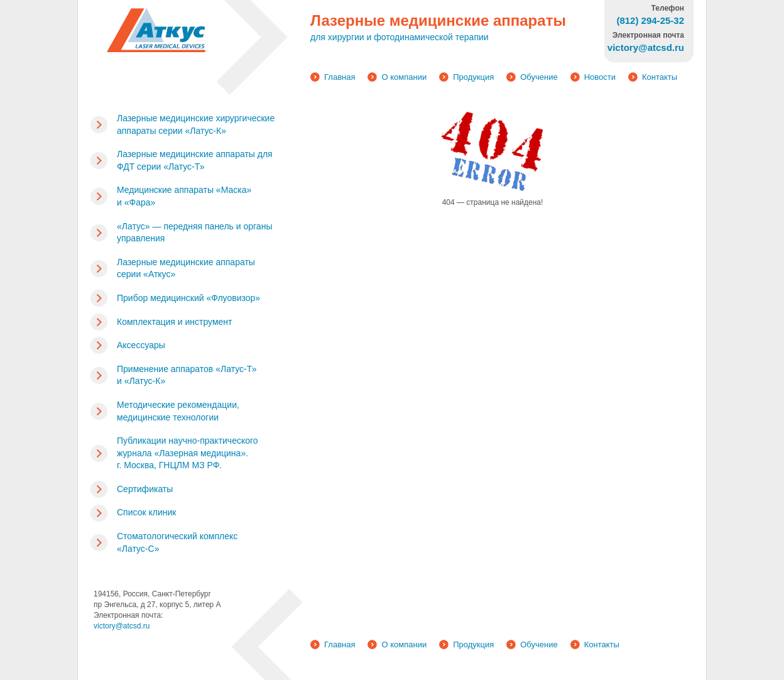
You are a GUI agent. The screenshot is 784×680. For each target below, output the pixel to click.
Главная (340, 77)
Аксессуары (141, 345)
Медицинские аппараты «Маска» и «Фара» (184, 196)
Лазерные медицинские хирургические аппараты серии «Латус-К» (196, 124)
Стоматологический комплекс (177, 542)
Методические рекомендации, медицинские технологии (178, 411)
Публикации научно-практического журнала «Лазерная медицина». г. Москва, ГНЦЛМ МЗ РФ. (188, 453)
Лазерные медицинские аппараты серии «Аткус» (186, 268)
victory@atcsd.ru (122, 626)
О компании (404, 77)
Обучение (539, 77)
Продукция (473, 77)
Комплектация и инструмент (174, 322)
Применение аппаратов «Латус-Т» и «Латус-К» (187, 375)
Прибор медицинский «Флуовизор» (188, 298)
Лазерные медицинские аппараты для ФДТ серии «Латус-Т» (195, 160)
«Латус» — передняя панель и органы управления (194, 233)
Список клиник (146, 512)
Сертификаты (145, 489)
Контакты (660, 77)
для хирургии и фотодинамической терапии (400, 37)
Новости (600, 77)
